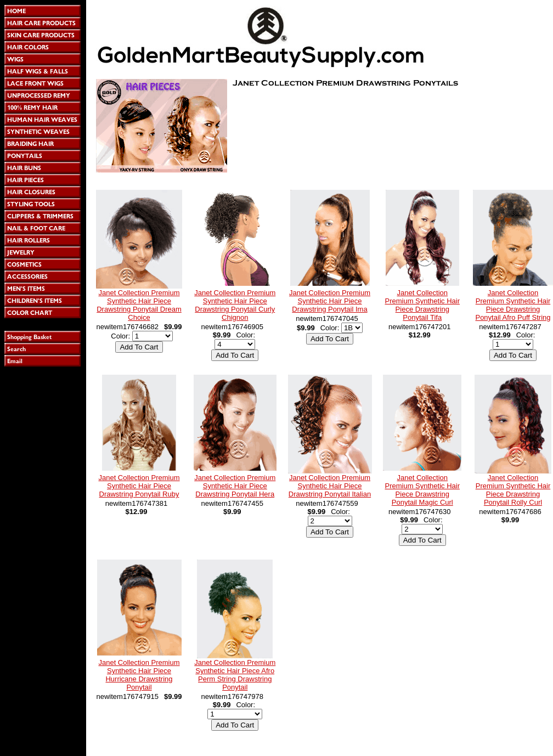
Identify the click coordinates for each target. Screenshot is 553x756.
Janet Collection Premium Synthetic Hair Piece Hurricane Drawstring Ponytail (139, 675)
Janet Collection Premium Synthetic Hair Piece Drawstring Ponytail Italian (330, 486)
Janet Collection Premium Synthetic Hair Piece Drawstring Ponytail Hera (235, 486)
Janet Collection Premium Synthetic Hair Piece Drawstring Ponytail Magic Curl (422, 490)
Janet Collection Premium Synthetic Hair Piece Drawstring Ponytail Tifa (422, 305)
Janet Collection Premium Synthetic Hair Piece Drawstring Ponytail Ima (330, 301)
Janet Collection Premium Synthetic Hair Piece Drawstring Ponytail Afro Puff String (513, 305)
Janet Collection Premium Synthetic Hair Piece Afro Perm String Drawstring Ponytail (235, 675)
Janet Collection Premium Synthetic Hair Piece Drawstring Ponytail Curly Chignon (235, 305)
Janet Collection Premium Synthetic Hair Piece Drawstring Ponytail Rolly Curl (513, 490)
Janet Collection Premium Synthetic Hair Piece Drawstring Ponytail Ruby (139, 486)
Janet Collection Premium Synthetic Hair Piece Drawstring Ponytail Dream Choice (139, 305)
